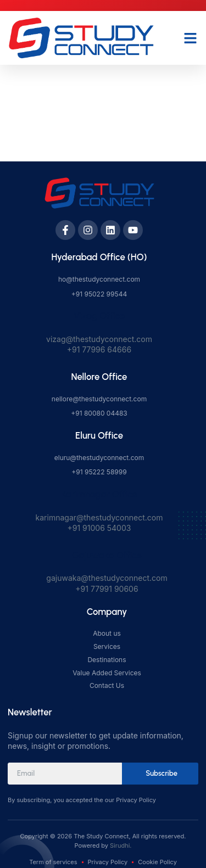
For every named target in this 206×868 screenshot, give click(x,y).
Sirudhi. (121, 845)
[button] (191, 38)
